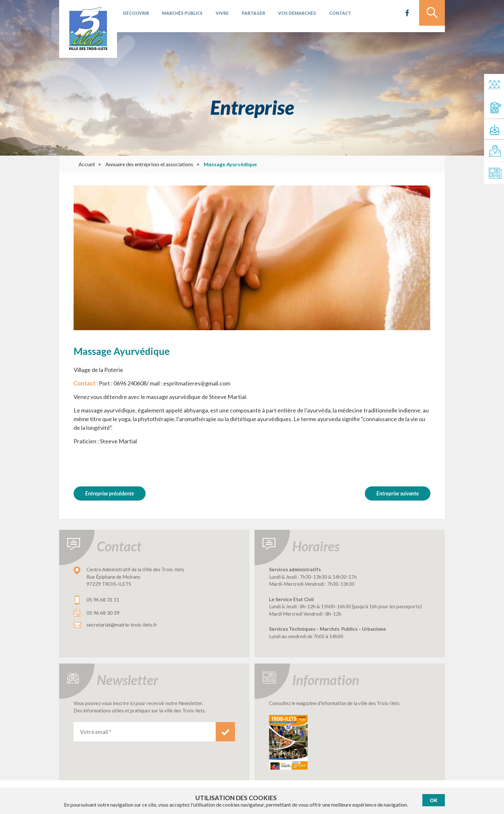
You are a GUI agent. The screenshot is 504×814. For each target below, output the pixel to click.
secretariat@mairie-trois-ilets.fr (122, 622)
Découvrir (135, 16)
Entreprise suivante (397, 493)
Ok (434, 800)
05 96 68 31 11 (103, 597)
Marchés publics (179, 16)
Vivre (216, 16)
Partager (245, 16)
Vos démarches (286, 16)
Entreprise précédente (110, 493)
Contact (327, 16)
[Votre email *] (145, 729)
